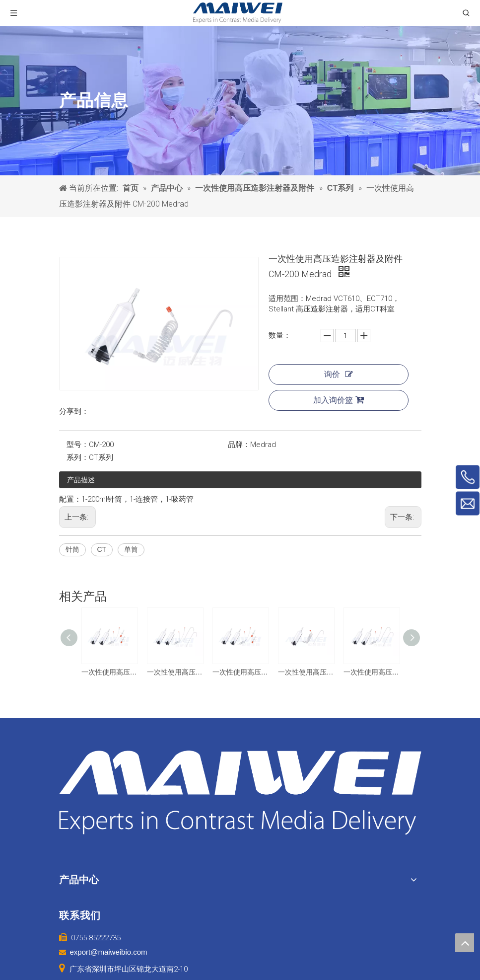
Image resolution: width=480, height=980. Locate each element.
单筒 (131, 549)
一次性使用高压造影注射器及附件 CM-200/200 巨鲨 (109, 672)
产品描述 (81, 480)
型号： (78, 445)
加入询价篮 (339, 400)
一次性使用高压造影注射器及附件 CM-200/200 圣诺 (371, 672)
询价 (339, 374)
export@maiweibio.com (109, 952)
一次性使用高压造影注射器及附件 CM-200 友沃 (306, 672)
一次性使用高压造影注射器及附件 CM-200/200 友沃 (175, 672)
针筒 (72, 549)
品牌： (239, 445)
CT (102, 549)
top (465, 943)
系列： (78, 457)
